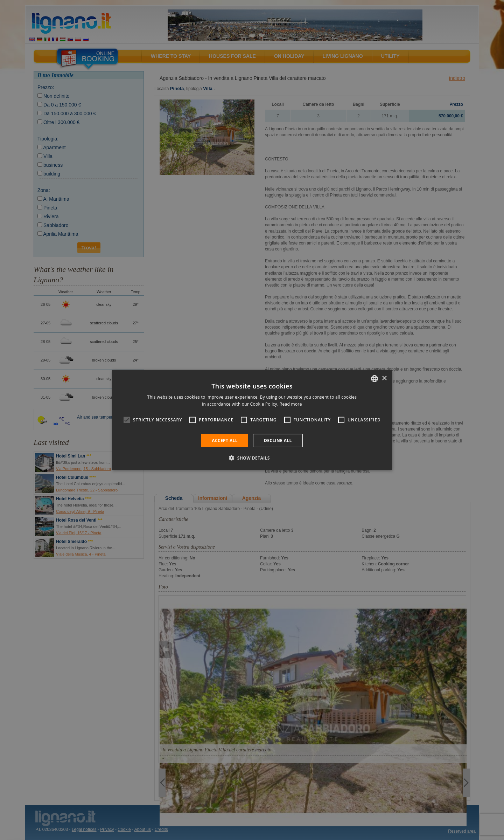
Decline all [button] (278, 440)
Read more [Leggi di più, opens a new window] (291, 404)
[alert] (252, 420)
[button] (252, 458)
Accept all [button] (225, 440)
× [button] (384, 378)
